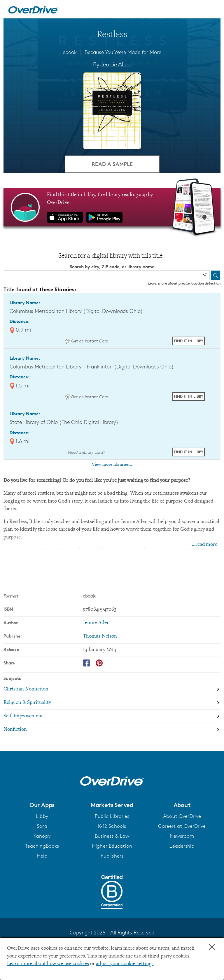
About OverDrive (182, 816)
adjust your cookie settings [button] (125, 964)
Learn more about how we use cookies (48, 964)
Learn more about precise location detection (184, 283)
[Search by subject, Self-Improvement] (112, 716)
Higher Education (112, 846)
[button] (42, 805)
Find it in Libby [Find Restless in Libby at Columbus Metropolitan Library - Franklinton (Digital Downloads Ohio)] (189, 396)
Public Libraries (112, 816)
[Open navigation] (213, 10)
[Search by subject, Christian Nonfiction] (112, 689)
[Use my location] (204, 275)
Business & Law (112, 836)
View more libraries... (112, 465)
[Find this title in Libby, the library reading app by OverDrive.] (112, 207)
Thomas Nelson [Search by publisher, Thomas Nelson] (100, 636)
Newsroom (182, 836)
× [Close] (212, 947)
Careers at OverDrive (182, 826)
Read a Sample (112, 164)
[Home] (33, 9)
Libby (42, 816)
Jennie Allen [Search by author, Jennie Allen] (116, 64)
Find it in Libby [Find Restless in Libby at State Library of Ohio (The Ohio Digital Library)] (189, 452)
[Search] (216, 275)
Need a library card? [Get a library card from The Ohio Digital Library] (86, 452)
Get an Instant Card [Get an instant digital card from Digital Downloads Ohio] (86, 341)
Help (42, 856)
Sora (42, 826)
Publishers (112, 856)
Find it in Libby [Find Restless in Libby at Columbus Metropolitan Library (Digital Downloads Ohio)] (189, 341)
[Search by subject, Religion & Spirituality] (112, 703)
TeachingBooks (42, 846)
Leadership (182, 846)
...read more (205, 544)
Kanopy (42, 836)
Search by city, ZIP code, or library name (112, 267)
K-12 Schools (112, 826)
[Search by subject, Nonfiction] (112, 729)
